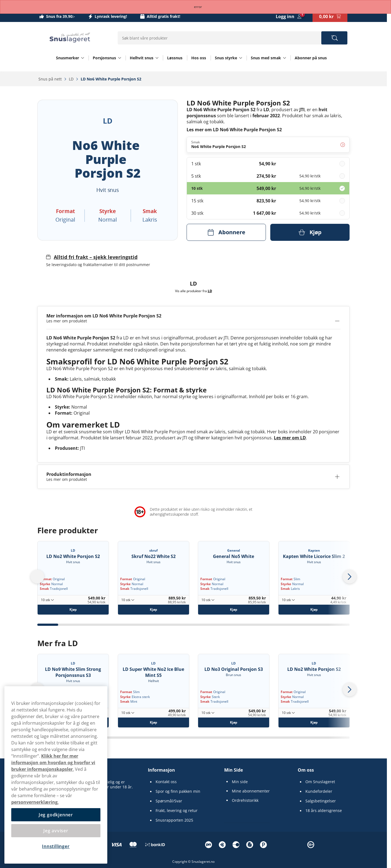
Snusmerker (67, 58)
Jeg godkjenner (56, 815)
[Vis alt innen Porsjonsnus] (120, 58)
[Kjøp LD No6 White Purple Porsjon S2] (310, 232)
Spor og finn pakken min (178, 791)
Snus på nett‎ (51, 79)
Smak (44, 589)
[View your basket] (330, 16)
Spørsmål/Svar (169, 801)
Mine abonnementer (251, 791)
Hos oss (199, 58)
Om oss (306, 770)
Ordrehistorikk (245, 800)
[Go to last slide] (37, 577)
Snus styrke (226, 58)
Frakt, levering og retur (177, 811)
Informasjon (161, 770)
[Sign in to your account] (289, 16)
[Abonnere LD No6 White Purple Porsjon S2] (226, 232)
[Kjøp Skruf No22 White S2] (154, 610)
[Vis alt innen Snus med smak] (285, 58)
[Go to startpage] (70, 37)
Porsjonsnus (104, 58)
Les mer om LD (290, 438)
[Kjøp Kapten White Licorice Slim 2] (314, 610)
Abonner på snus (311, 58)
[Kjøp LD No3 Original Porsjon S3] (234, 722)
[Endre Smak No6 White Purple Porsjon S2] (268, 145)
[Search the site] (334, 38)
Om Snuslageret (320, 782)
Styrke (45, 584)
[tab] (48, 625)
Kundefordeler (319, 791)
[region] (56, 775)
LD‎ (72, 79)
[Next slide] (350, 577)
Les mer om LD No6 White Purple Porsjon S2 (234, 129)
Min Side (234, 770)
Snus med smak (266, 58)
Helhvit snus (142, 58)
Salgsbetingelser (321, 801)
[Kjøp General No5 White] (234, 610)
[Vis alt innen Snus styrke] (241, 58)
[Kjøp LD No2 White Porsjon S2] (73, 610)
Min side (240, 782)
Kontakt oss (166, 782)
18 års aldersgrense (324, 811)
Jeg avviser (56, 831)
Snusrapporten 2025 (174, 820)
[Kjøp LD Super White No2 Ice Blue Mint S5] (154, 722)
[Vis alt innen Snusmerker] (83, 58)
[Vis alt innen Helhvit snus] (157, 58)
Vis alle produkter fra (194, 291)
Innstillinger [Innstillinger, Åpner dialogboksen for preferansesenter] (56, 846)
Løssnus (175, 58)
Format (46, 579)
